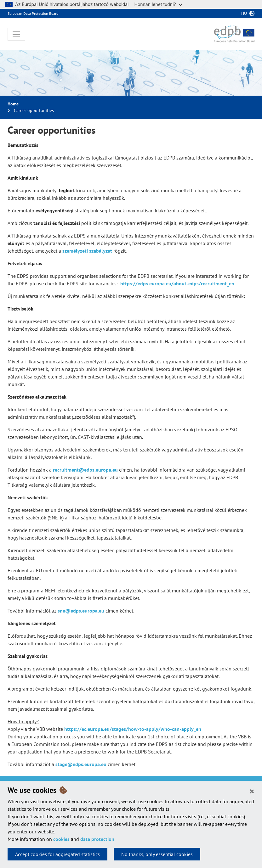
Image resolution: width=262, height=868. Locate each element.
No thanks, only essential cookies (157, 854)
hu (244, 13)
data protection (97, 839)
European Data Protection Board (33, 13)
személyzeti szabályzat (87, 251)
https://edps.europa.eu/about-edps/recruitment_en (177, 283)
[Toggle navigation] (16, 34)
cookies (61, 839)
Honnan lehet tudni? (158, 4)
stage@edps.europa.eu (81, 764)
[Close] (252, 791)
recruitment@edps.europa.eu (85, 470)
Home (13, 104)
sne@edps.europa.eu (81, 611)
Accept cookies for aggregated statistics (57, 854)
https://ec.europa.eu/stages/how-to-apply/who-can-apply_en (133, 729)
